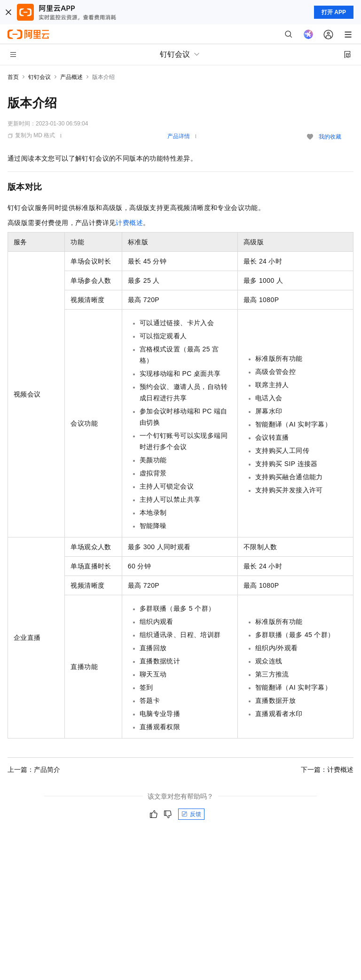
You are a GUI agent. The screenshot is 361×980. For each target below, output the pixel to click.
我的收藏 (330, 137)
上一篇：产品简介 (34, 770)
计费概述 (129, 223)
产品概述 (71, 77)
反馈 (191, 814)
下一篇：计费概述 (327, 770)
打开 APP (334, 12)
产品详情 (179, 136)
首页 (13, 77)
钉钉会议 (39, 77)
